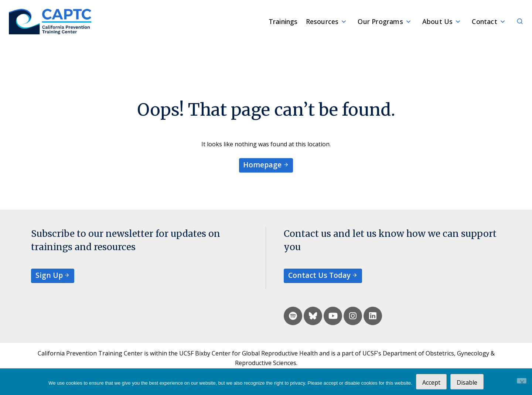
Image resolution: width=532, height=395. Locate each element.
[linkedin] (373, 316)
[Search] (516, 22)
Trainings (283, 21)
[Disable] (522, 381)
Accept (431, 382)
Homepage (262, 165)
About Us (438, 21)
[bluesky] (313, 316)
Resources (322, 21)
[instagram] (353, 316)
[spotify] (293, 316)
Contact (484, 21)
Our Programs (380, 21)
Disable (467, 382)
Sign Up (49, 275)
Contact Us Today (319, 275)
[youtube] (333, 316)
